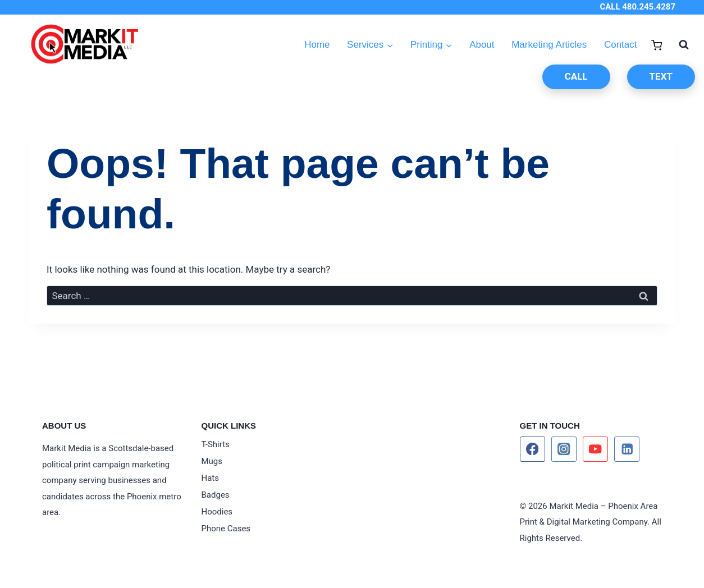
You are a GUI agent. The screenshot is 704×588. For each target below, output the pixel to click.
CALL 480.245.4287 (637, 7)
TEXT (661, 76)
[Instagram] (564, 449)
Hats (211, 478)
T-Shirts (216, 444)
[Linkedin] (627, 449)
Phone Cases (226, 529)
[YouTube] (595, 449)
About (482, 45)
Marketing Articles (549, 45)
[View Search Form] (678, 45)
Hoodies (217, 512)
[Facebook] (532, 449)
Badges (216, 495)
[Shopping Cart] (657, 45)
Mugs (212, 461)
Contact (621, 45)
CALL (576, 76)
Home (317, 45)
